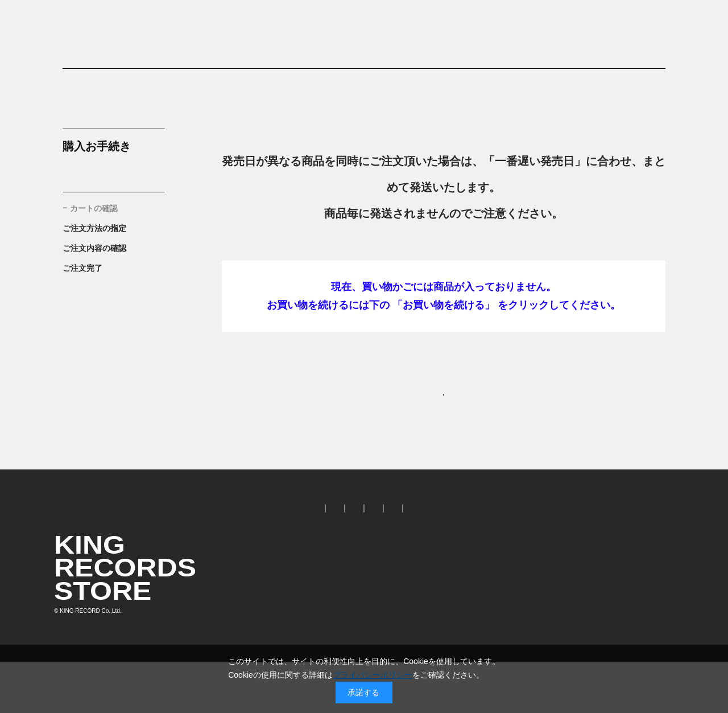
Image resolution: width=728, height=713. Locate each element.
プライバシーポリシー (373, 675)
